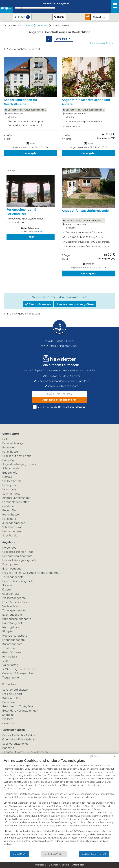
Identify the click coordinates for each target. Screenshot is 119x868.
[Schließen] (114, 756)
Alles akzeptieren (94, 854)
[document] (59, 804)
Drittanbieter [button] (78, 865)
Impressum (41, 865)
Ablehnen (19, 854)
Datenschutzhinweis (59, 865)
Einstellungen (54, 854)
